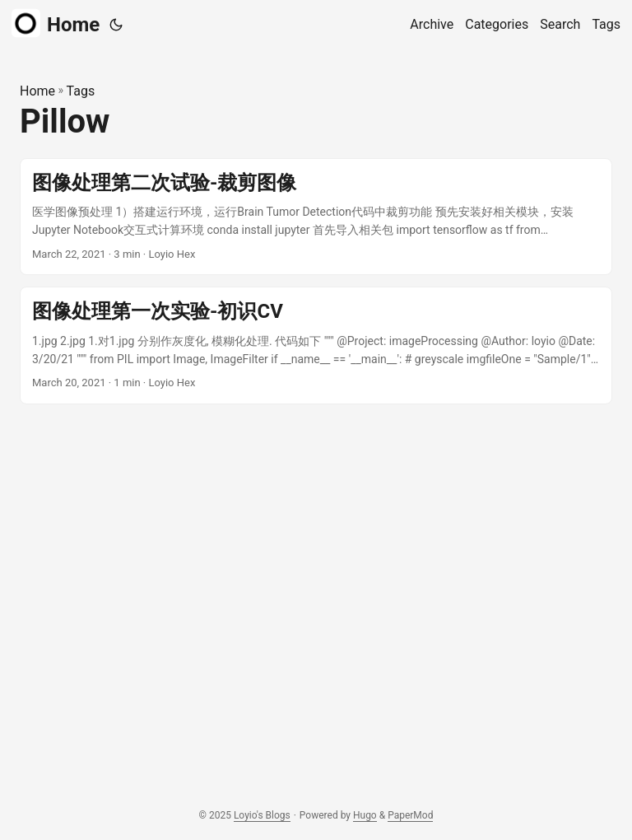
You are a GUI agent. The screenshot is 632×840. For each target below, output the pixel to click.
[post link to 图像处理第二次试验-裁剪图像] (316, 217)
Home (56, 23)
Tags (81, 91)
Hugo (365, 815)
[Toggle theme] (116, 25)
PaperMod (410, 815)
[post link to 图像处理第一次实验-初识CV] (316, 345)
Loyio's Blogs (262, 815)
